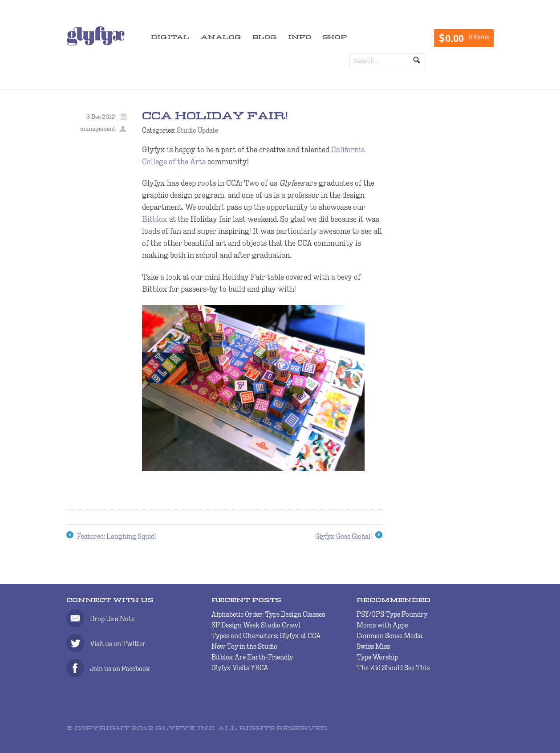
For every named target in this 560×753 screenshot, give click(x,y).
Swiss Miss (373, 646)
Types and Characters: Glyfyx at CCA (266, 636)
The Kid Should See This (393, 668)
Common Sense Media (390, 636)
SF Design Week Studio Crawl (256, 625)
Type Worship (377, 657)
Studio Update (197, 130)
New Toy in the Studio (244, 646)
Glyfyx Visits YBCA (240, 668)
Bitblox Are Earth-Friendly (252, 657)
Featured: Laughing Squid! (111, 537)
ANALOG (221, 38)
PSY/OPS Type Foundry (392, 614)
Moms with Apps (382, 625)
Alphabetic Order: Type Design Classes (268, 614)
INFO (300, 38)
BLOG (265, 38)
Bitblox (155, 219)
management (98, 129)
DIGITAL (170, 38)
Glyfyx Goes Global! (349, 537)
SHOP (335, 38)
